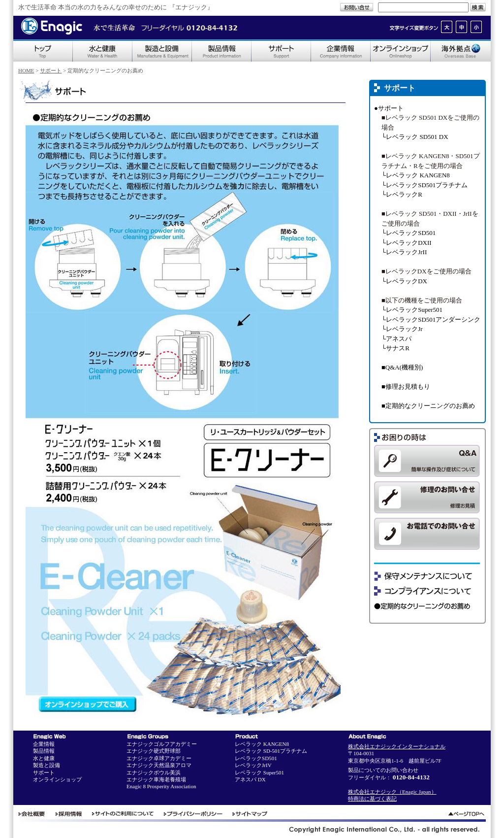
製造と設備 (47, 765)
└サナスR (395, 348)
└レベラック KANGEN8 (416, 175)
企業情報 (44, 744)
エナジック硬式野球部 (154, 751)
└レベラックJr (402, 329)
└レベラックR (402, 194)
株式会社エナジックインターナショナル (397, 746)
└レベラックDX (404, 281)
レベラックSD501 (256, 758)
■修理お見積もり (406, 386)
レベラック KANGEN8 (262, 744)
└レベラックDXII (407, 243)
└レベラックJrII (404, 252)
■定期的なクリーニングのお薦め (428, 406)
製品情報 (44, 751)
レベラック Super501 (259, 772)
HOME (26, 70)
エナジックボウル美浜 (154, 772)
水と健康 (44, 758)
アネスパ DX (250, 779)
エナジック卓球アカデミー (159, 758)
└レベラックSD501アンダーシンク (431, 319)
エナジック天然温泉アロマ (159, 765)
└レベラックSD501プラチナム (425, 185)
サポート (51, 70)
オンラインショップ (57, 779)
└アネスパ (396, 339)
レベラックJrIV (253, 765)
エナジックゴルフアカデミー (162, 744)
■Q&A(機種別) (402, 367)
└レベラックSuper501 (412, 310)
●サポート (389, 108)
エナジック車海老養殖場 (156, 779)
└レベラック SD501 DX (415, 137)
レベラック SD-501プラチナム (271, 751)
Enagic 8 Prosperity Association (161, 786)
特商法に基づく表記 (372, 799)
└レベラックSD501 (409, 233)
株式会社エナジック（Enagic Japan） (392, 792)
